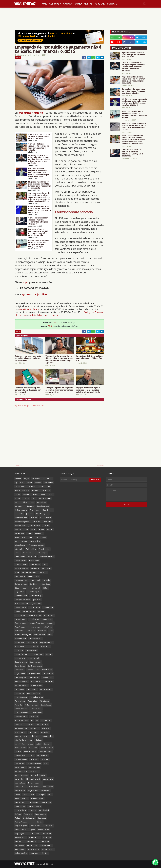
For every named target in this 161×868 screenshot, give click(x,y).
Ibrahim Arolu (46, 721)
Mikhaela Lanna (34, 787)
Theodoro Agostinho (36, 545)
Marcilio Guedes (21, 771)
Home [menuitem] (44, 4)
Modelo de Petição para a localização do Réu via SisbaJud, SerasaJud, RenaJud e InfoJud (39, 244)
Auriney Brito (20, 643)
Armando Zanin (21, 639)
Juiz (31, 740)
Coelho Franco (38, 654)
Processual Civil (21, 810)
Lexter (32, 756)
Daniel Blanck (20, 557)
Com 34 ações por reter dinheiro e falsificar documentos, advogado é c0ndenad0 (39, 221)
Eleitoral (38, 483)
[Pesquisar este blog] (74, 480)
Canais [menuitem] (67, 4)
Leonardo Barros (45, 752)
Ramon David (47, 619)
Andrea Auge (35, 510)
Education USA (36, 682)
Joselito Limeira (34, 526)
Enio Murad (36, 588)
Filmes (51, 494)
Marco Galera (35, 541)
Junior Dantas (20, 744)
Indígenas (29, 724)
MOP (46, 763)
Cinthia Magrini (42, 553)
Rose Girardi (48, 826)
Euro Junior (47, 522)
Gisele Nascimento (22, 713)
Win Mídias (43, 572)
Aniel (50, 635)
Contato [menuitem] (112, 4)
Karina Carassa (20, 748)
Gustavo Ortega (36, 596)
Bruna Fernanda (21, 646)
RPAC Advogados (42, 514)
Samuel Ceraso (44, 830)
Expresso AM (20, 693)
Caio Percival (35, 580)
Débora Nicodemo (22, 588)
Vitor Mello (19, 549)
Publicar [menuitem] (100, 4)
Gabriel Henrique (31, 705)
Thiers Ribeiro (31, 841)
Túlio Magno (19, 845)
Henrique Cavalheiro (22, 600)
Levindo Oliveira (21, 756)
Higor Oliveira (47, 510)
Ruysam (32, 830)
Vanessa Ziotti (20, 849)
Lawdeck (18, 752)
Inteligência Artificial (22, 490)
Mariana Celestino (21, 568)
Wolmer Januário (21, 853)
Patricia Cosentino (21, 799)
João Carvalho (48, 736)
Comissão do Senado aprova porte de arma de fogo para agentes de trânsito (39, 147)
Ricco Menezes (20, 627)
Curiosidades (47, 479)
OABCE (17, 795)
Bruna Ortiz (34, 646)
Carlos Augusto (31, 650)
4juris (51, 631)
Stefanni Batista (35, 837)
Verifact (50, 529)
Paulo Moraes (33, 802)
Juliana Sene (37, 604)
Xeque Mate (34, 853)
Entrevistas (37, 522)
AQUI (54, 322)
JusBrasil (46, 526)
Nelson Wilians (20, 615)
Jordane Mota (35, 736)
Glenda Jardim (37, 713)
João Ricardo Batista (22, 604)
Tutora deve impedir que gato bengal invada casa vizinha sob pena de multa (28, 358)
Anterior (19, 466)
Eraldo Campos (37, 685)
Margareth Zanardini (38, 775)
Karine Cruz (33, 748)
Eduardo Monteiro (22, 682)
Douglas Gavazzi (34, 674)
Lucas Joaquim (48, 607)
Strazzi (30, 483)
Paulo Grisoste (20, 802)
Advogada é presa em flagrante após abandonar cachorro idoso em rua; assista (59, 390)
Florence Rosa (20, 701)
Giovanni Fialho (36, 709)
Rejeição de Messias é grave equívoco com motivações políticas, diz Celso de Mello (88, 390)
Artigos (26, 479)
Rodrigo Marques (21, 822)
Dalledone (46, 490)
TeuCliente (19, 841)
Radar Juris (28, 814)
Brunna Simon (28, 553)
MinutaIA (41, 611)
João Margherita (21, 740)
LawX (45, 565)
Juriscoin (26, 498)
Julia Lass (38, 740)
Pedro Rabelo (20, 806)
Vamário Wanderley (29, 572)
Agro (32, 502)
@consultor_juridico (31, 113)
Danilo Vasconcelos (35, 666)
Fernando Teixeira (36, 697)
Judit (31, 537)
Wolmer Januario (21, 510)
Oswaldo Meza (28, 795)
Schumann (33, 518)
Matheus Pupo (20, 783)
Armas (17, 498)
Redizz (17, 818)
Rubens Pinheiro (21, 830)
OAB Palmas (45, 791)
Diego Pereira (20, 674)
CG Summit (19, 650)
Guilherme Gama (21, 565)
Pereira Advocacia (34, 806)
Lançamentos (20, 487)
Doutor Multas (48, 674)
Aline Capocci (20, 576)
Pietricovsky (47, 568)
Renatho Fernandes (37, 623)
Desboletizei (19, 670)
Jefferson (29, 514)
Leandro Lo (19, 514)
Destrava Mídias (33, 670)
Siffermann (31, 631)
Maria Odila (19, 779)
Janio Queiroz (35, 565)
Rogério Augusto (21, 826)
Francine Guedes (21, 596)
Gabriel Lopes (46, 705)
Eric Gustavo (19, 689)
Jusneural (48, 744)
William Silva (19, 533)
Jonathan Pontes (21, 736)
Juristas (30, 744)
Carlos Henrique (21, 584)
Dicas (22, 483)
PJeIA (50, 795)
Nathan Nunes (20, 791)
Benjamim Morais (46, 643)
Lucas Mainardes (21, 760)
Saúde (17, 502)
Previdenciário (34, 619)
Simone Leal (47, 834)
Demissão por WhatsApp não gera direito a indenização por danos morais (28, 390)
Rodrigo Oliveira (36, 822)
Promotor (33, 810)
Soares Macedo (21, 837)
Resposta (50, 623)
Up (49, 487)
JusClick (39, 744)
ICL (37, 721)
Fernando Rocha (21, 697)
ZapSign (45, 853)
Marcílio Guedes (45, 498)
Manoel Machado (21, 541)
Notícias (18, 58)
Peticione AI (35, 568)
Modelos (26, 494)
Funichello (19, 705)
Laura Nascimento (47, 748)
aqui (26, 282)
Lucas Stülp (45, 760)
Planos (42, 529)
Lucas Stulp (34, 760)
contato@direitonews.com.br (43, 315)
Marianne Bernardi (33, 779)
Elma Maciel (49, 682)
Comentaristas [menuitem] (84, 4)
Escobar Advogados (46, 557)
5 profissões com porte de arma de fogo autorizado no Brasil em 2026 (39, 136)
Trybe (17, 572)
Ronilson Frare (35, 826)
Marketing (36, 490)
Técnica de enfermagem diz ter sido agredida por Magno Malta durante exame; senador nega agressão (59, 359)
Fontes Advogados (34, 592)
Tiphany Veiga (44, 841)
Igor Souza (19, 724)
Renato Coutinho (29, 818)
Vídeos (25, 502)
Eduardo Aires (47, 678)
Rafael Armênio (40, 814)
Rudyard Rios (20, 631)
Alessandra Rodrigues (23, 635)
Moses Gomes (48, 787)
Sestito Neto (35, 834)
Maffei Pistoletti (20, 767)
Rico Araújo (42, 818)
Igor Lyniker (37, 600)
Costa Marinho (35, 662)
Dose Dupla (46, 584)
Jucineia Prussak (21, 537)
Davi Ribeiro (34, 584)
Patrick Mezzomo (37, 799)
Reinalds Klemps (21, 518)
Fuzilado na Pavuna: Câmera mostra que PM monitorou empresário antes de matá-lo (38, 232)
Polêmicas (36, 479)
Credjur (29, 533)
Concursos (32, 487)
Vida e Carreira (46, 518)
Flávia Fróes (32, 701)
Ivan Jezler (46, 728)
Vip (16, 483)
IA (32, 721)
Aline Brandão (44, 549)
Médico (33, 529)
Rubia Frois (48, 627)
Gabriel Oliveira (21, 561)
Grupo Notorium (21, 717)
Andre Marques (39, 635)
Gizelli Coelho (34, 561)
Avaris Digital (32, 643)
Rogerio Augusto (35, 627)
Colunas (49, 654)
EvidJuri (45, 588)
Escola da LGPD (46, 689)
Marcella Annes (34, 767)
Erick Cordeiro (32, 689)
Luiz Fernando (41, 537)
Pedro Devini (49, 615)
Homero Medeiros (22, 721)
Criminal (41, 487)
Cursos (17, 494)
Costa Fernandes (21, 662)
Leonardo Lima (34, 607)
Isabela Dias (35, 728)
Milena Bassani (20, 545)
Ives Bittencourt (21, 732)
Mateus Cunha (48, 779)
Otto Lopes (41, 795)
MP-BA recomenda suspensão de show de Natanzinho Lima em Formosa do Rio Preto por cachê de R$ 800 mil (39, 173)
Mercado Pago (20, 787)
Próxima (100, 466)
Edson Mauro (34, 678)
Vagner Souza (32, 845)
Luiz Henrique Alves (34, 763)
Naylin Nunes (33, 791)
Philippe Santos (20, 619)
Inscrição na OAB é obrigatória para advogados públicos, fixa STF (89, 358)
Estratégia (39, 533)
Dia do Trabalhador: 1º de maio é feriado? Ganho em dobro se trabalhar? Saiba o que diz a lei (40, 210)
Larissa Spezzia (20, 607)
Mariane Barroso (29, 611)
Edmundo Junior (21, 678)
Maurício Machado (35, 783)
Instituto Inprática (42, 724)
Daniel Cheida (20, 666)
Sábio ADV (47, 837)
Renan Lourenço (21, 623)
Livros (34, 498)
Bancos (18, 553)
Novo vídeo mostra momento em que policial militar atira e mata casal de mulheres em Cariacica (134, 127)
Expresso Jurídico (33, 693)
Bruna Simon (45, 646)
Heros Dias (34, 717)
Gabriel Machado (21, 709)
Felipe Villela (19, 592)
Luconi (17, 611)
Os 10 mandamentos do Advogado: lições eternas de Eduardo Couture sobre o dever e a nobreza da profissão (39, 159)
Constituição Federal (30, 309)
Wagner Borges (48, 849)
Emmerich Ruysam (21, 685)
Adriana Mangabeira (22, 522)
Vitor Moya (42, 631)
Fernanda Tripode (39, 494)
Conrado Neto (20, 658)
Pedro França (46, 802)
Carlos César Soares (22, 654)
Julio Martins (48, 483)
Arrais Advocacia (35, 639)
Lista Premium (42, 756)
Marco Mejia (34, 771)
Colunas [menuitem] (54, 4)
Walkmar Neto (31, 549)
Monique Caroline (21, 529)
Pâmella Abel (44, 810)
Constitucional (34, 658)
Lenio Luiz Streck (30, 752)
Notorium (30, 506)
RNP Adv (18, 814)
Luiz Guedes (19, 763)
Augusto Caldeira (21, 580)
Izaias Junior (33, 732)
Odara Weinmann (35, 615)
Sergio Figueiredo (21, 834)
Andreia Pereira (33, 576)
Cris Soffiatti (42, 502)
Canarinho (46, 580)
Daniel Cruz (32, 557)
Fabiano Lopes (20, 526)
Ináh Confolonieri (21, 728)
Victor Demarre (34, 849)
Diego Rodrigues (43, 506)
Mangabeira (19, 506)
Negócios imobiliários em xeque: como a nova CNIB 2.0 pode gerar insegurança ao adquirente (40, 185)
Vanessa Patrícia (46, 845)
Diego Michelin (47, 670)
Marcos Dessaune (21, 775)
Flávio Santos (44, 701)
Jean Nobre (45, 732)
